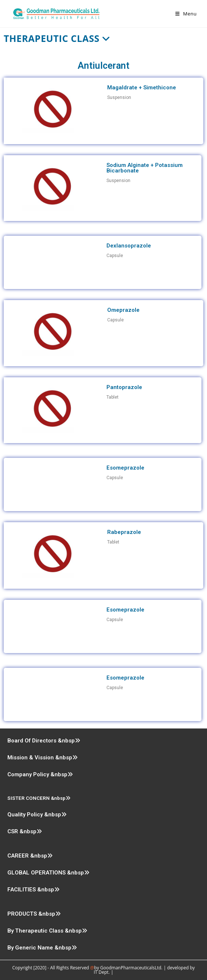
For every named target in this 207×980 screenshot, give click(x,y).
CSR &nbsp (25, 831)
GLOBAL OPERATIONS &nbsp (48, 873)
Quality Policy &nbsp (37, 815)
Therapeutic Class (57, 38)
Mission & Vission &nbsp (43, 758)
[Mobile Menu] (186, 14)
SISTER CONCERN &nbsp (39, 798)
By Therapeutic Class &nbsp (47, 931)
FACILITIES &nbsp (34, 890)
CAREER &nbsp (30, 856)
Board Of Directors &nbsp (44, 741)
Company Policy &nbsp (40, 774)
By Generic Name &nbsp (42, 948)
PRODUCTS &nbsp (34, 914)
